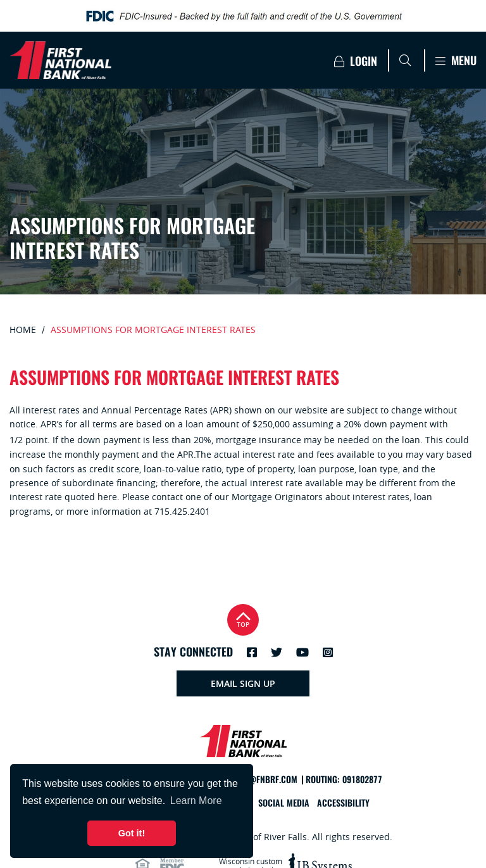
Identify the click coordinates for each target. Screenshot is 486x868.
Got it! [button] (132, 833)
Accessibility (343, 803)
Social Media (284, 803)
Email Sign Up (243, 683)
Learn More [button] (196, 801)
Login (356, 61)
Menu (456, 60)
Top (243, 618)
